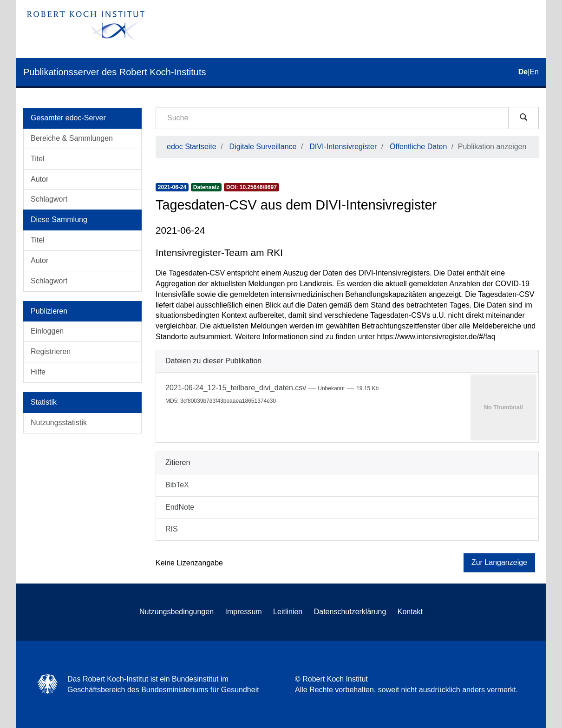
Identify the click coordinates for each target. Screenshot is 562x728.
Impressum (244, 612)
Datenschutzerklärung (350, 612)
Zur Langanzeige (499, 562)
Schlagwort (49, 199)
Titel (38, 159)
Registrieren (51, 351)
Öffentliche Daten (418, 147)
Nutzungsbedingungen (176, 612)
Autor (39, 179)
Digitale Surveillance (263, 147)
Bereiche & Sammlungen (72, 138)
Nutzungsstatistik (59, 423)
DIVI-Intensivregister (343, 147)
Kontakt (410, 612)
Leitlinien (288, 612)
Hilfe (38, 372)
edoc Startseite (192, 147)
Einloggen (47, 331)
